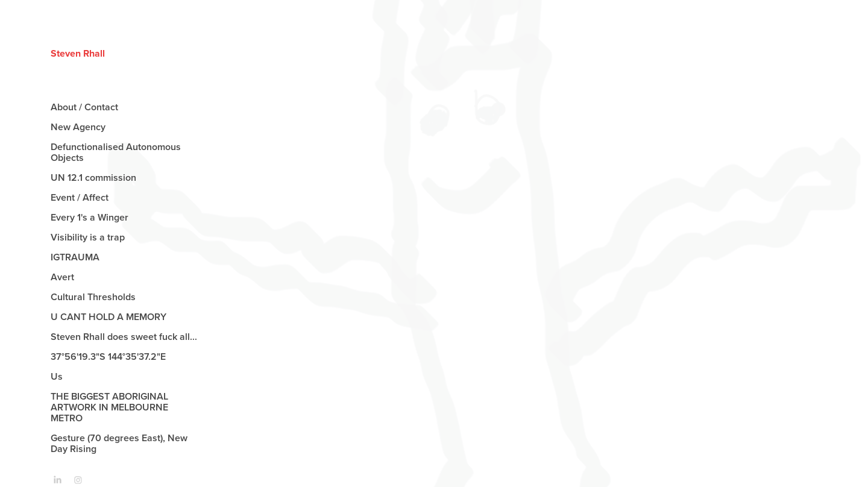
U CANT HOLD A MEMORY (108, 317)
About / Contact (84, 107)
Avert (62, 277)
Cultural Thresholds (93, 297)
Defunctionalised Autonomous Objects (116, 152)
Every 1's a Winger (90, 217)
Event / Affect (80, 197)
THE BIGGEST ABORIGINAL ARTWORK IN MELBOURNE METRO (109, 407)
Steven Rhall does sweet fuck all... (124, 337)
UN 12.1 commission (93, 178)
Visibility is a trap (88, 237)
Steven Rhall (78, 53)
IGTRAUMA (75, 257)
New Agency (78, 127)
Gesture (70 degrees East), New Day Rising (119, 443)
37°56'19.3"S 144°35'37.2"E (109, 357)
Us (57, 376)
